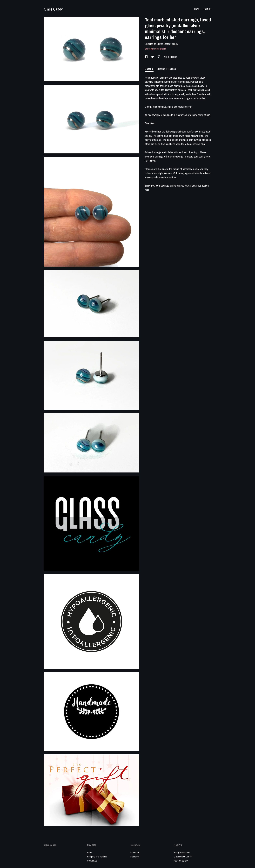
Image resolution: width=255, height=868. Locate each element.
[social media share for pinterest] (159, 57)
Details (149, 69)
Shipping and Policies (97, 857)
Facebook (135, 853)
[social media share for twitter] (153, 57)
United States (164, 44)
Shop (197, 9)
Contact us (92, 861)
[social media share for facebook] (146, 57)
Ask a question (171, 57)
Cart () (207, 9)
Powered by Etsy (181, 861)
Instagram (135, 857)
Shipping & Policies (166, 69)
